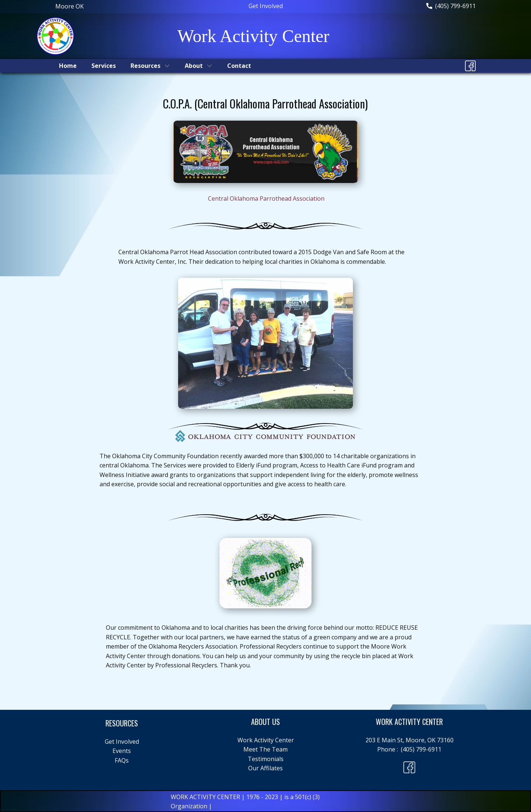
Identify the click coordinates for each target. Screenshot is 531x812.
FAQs (122, 760)
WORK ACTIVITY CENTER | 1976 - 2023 (225, 797)
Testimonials (266, 759)
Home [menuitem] (68, 66)
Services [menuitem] (104, 66)
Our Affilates (265, 768)
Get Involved (266, 6)
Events (122, 751)
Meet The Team (265, 749)
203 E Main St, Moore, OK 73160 (409, 740)
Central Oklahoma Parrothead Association (266, 198)
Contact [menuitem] (239, 66)
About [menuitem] (194, 66)
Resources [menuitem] (145, 66)
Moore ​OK (70, 6)
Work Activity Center (266, 740)
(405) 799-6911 (451, 6)
